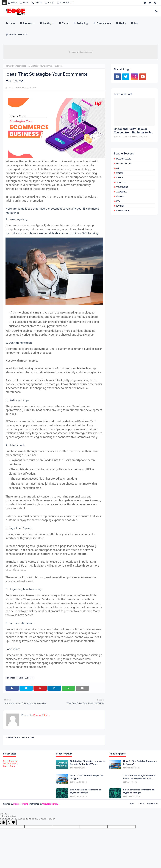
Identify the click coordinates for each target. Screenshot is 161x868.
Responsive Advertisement (81, 52)
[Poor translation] (11, 823)
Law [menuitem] (134, 23)
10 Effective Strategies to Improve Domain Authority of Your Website (87, 763)
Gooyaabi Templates (51, 804)
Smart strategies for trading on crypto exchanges (86, 791)
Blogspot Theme (21, 804)
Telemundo (122, 187)
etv (118, 201)
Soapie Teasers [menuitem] (15, 34)
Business (16, 66)
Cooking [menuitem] (45, 23)
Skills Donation (10, 761)
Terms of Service (65, 3)
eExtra (120, 196)
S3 (118, 168)
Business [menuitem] (26, 23)
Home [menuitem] (10, 23)
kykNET (120, 206)
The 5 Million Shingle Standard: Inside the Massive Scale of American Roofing (139, 777)
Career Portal (10, 766)
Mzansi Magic (124, 159)
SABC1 (120, 173)
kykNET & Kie (123, 211)
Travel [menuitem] (64, 23)
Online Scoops (10, 764)
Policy (49, 3)
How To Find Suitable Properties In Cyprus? (87, 777)
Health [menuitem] (121, 23)
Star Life (121, 182)
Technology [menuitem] (81, 23)
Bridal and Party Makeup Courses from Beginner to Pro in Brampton (133, 131)
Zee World (122, 192)
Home (12, 3)
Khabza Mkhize (14, 88)
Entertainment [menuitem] (102, 23)
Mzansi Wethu (124, 164)
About (24, 3)
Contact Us (153, 804)
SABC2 (120, 178)
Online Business (26, 678)
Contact (37, 3)
